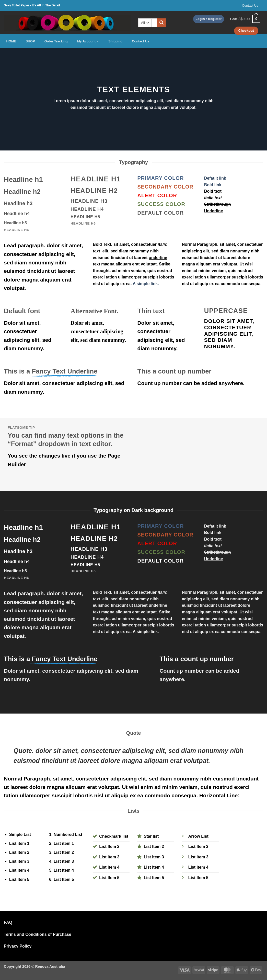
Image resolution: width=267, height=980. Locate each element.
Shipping (115, 41)
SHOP (30, 41)
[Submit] (161, 23)
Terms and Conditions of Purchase (38, 934)
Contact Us (250, 5)
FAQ (8, 922)
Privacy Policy (18, 946)
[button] (209, 19)
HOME (11, 41)
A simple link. (146, 284)
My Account (88, 41)
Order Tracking (56, 41)
